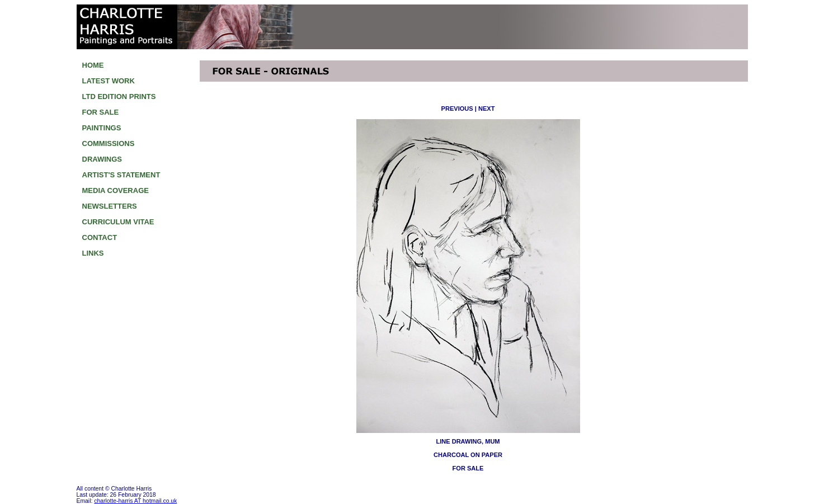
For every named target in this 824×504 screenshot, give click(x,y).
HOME (93, 65)
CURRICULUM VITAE (118, 222)
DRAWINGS (102, 159)
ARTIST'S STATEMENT (121, 175)
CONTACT (100, 237)
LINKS (93, 253)
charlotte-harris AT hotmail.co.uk (135, 501)
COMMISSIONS (109, 143)
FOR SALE (101, 112)
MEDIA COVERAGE (116, 190)
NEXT (486, 109)
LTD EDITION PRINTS (119, 96)
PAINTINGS (102, 128)
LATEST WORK (109, 81)
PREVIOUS (457, 109)
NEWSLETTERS (110, 206)
